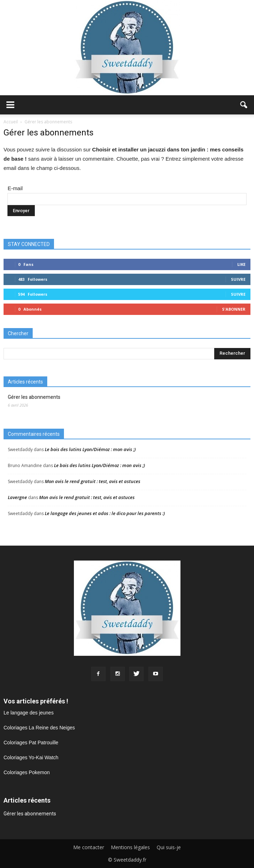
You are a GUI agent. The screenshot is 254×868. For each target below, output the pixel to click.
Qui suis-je (169, 847)
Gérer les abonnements (34, 397)
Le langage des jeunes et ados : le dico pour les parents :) (105, 513)
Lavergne (17, 497)
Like (241, 264)
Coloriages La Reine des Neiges (39, 728)
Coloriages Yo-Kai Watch (31, 757)
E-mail (15, 188)
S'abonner (234, 309)
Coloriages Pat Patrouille (31, 743)
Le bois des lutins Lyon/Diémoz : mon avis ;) (90, 449)
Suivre (238, 279)
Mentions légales (130, 847)
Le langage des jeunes (29, 713)
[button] (244, 105)
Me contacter (89, 847)
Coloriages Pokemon (27, 772)
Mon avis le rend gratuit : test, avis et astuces (93, 481)
